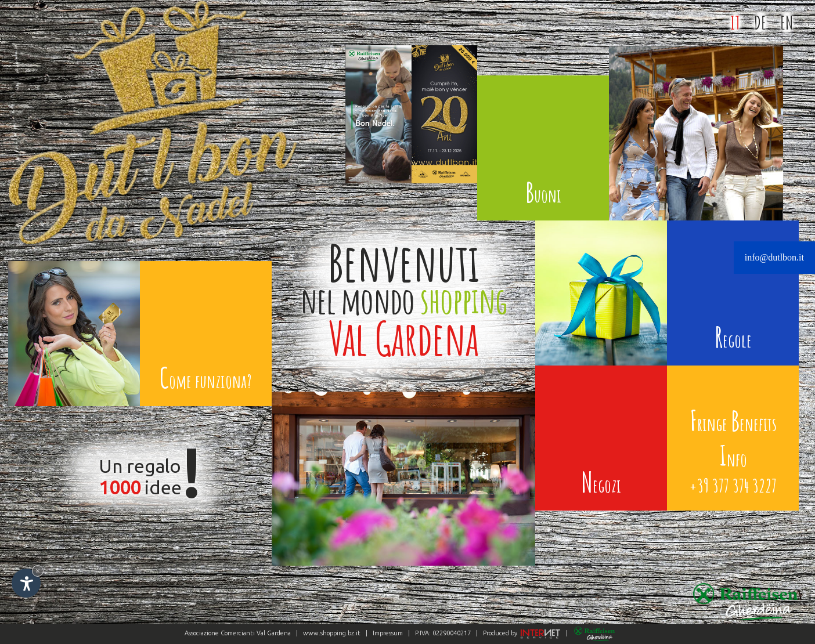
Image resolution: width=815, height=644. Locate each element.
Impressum (388, 633)
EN (787, 22)
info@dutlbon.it (774, 257)
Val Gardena (274, 633)
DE (760, 22)
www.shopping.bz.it (332, 633)
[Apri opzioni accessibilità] (26, 583)
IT (735, 22)
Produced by (521, 633)
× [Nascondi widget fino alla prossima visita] (38, 571)
